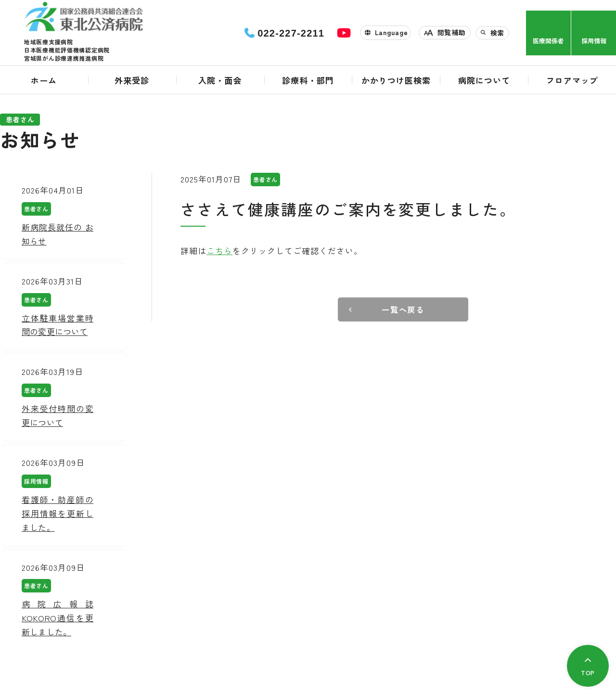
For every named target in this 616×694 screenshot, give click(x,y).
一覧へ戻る (403, 310)
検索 (497, 34)
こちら (219, 251)
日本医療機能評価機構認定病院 (67, 52)
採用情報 (594, 42)
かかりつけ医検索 (396, 83)
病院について (484, 83)
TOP (587, 672)
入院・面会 (220, 83)
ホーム (44, 83)
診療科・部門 (308, 83)
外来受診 (132, 83)
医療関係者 (548, 42)
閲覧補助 (452, 34)
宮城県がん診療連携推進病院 (64, 60)
